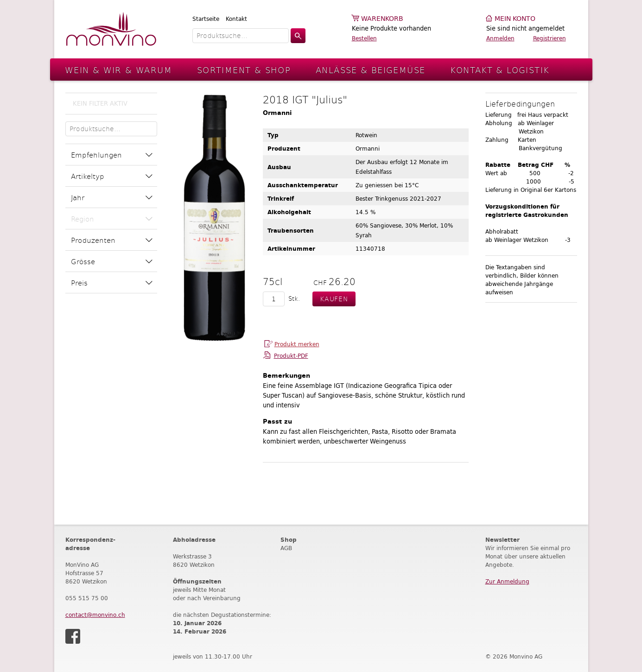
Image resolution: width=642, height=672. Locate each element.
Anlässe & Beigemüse (370, 70)
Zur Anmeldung (507, 581)
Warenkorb (382, 19)
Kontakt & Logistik (500, 70)
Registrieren (550, 38)
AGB (286, 548)
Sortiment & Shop (244, 70)
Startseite (206, 19)
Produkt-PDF (291, 356)
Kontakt (236, 19)
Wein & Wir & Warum (118, 70)
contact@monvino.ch (95, 615)
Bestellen (364, 38)
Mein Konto (515, 19)
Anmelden (500, 38)
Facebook (73, 636)
